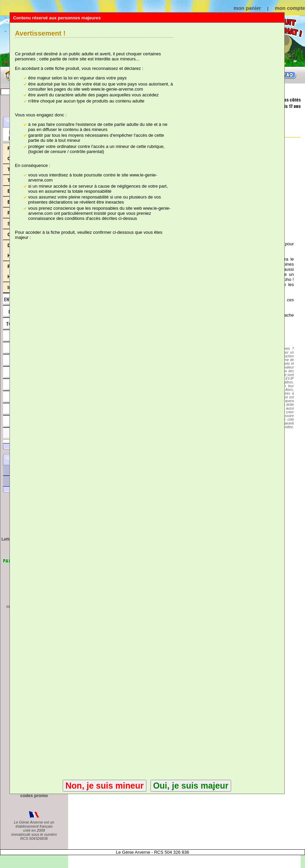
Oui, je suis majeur (191, 786)
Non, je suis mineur (105, 786)
